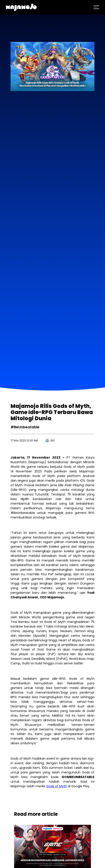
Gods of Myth (57, 786)
